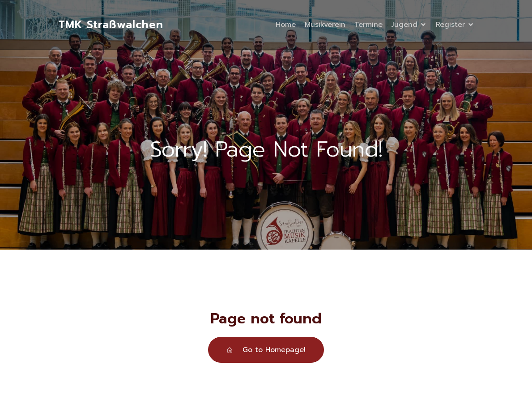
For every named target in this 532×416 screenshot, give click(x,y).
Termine (368, 25)
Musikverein (325, 25)
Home (286, 25)
